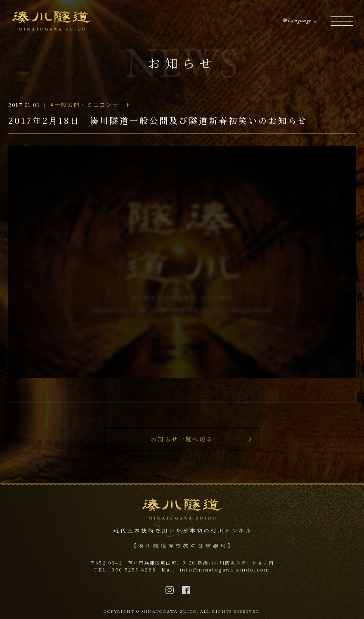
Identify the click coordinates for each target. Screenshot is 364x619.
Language (300, 20)
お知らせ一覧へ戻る (182, 439)
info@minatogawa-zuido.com (225, 569)
